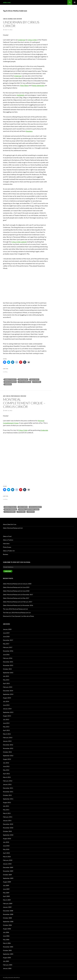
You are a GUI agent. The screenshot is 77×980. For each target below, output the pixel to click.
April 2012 (6, 774)
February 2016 (8, 658)
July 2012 (6, 763)
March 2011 (7, 813)
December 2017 (8, 640)
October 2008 (7, 918)
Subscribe (8, 571)
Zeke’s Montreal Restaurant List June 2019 (16, 587)
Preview (23, 396)
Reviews (6, 554)
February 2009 (8, 903)
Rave (15, 19)
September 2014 (8, 694)
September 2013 (8, 712)
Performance (15, 396)
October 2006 (7, 925)
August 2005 (7, 958)
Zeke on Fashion (8, 540)
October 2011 (7, 795)
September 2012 (8, 756)
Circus (5, 19)
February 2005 (8, 965)
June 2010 (6, 846)
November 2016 (8, 651)
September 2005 (8, 954)
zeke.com (7, 2)
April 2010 (6, 853)
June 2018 (6, 637)
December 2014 (8, 691)
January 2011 (7, 821)
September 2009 (8, 878)
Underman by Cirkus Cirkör (21, 24)
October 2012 (7, 752)
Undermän (8, 384)
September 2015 (8, 673)
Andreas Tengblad (10, 379)
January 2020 (7, 629)
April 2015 (6, 683)
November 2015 (8, 665)
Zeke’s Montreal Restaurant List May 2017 (16, 598)
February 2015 (8, 687)
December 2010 (8, 824)
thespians (29, 131)
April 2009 (6, 896)
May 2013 (6, 727)
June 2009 (6, 889)
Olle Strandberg (10, 512)
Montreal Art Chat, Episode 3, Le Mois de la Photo (18, 616)
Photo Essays (7, 547)
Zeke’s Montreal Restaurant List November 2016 (18, 605)
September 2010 (8, 835)
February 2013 (8, 738)
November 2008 (8, 914)
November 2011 (8, 792)
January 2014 (7, 709)
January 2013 (7, 741)
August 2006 (7, 929)
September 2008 (8, 922)
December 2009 (8, 867)
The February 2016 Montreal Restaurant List (17, 613)
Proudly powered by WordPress (11, 978)
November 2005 (8, 947)
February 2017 (8, 647)
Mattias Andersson (25, 382)
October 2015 (7, 669)
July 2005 (6, 961)
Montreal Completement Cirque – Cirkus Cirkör (24, 403)
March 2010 (7, 857)
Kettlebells (21, 95)
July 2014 (6, 701)
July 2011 (6, 806)
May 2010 (6, 849)
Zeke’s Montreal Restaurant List (13, 528)
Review (19, 19)
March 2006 (7, 943)
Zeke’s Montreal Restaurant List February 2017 (18, 602)
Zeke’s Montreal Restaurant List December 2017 (18, 595)
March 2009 (7, 900)
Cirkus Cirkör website (19, 242)
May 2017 (6, 644)
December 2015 (8, 662)
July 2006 (6, 932)
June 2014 (6, 705)
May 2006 (6, 940)
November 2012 (8, 748)
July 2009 (6, 885)
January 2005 (7, 968)
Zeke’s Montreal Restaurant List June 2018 (16, 591)
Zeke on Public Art (9, 551)
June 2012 (6, 766)
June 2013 (6, 723)
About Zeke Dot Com (10, 524)
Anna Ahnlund (23, 379)
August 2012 (7, 759)
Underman (22, 40)
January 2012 (7, 784)
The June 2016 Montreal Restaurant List (15, 609)
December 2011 (8, 788)
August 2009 (7, 882)
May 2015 (6, 680)
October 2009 (7, 875)
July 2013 (6, 719)
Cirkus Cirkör (32, 40)
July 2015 (6, 676)
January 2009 (7, 907)
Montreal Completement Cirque (29, 509)
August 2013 (7, 716)
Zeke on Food (7, 536)
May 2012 (6, 770)
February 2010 (8, 860)
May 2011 (6, 810)
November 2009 (8, 871)
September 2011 (8, 799)
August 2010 (7, 839)
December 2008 (8, 911)
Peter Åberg (24, 85)
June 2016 (6, 655)
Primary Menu (75, 2)
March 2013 (7, 734)
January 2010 (7, 864)
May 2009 (6, 893)
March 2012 (7, 777)
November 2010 (8, 828)
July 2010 (6, 842)
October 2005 (7, 950)
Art (4, 396)
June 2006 (6, 936)
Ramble (10, 19)
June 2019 (6, 633)
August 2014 (7, 698)
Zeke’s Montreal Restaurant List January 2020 (17, 584)
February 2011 (8, 817)
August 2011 (7, 802)
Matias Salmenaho (38, 85)
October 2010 (7, 831)
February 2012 (8, 781)
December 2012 (8, 745)
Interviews (6, 544)
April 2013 (6, 730)
